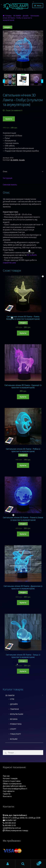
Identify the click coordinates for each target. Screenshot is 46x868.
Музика (14, 719)
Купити (9, 119)
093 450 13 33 (10, 825)
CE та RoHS (32, 255)
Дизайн (26, 16)
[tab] (23, 172)
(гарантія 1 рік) (9, 263)
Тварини (14, 709)
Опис (5, 171)
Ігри (12, 699)
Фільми (14, 739)
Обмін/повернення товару (16, 830)
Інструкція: (8, 178)
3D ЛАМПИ (17, 16)
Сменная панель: (10, 185)
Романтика (16, 724)
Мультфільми (17, 714)
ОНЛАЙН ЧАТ (11, 820)
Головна (8, 16)
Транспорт (16, 734)
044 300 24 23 (10, 823)
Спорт (13, 729)
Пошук (23, 864)
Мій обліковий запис (8, 864)
